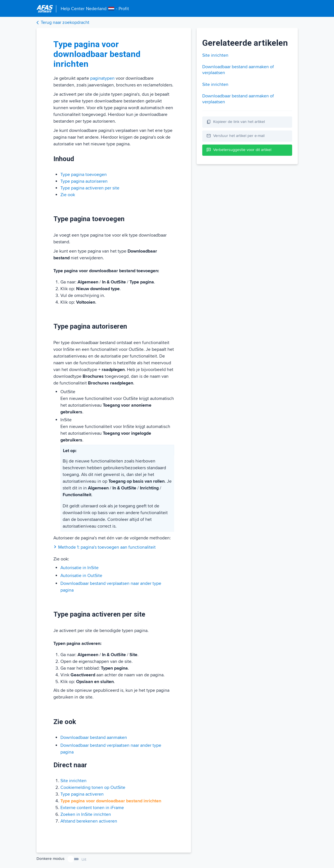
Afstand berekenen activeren (89, 821)
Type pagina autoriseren (84, 181)
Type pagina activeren (82, 794)
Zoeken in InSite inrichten (86, 814)
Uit (84, 859)
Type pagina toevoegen (84, 175)
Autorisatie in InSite (79, 568)
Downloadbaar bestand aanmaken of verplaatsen (238, 70)
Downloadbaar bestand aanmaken (94, 738)
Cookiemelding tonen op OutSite (93, 787)
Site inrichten (73, 781)
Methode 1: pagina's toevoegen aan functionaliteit (104, 547)
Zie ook (68, 195)
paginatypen (102, 78)
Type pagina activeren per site (90, 188)
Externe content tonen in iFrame (92, 808)
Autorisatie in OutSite (81, 576)
